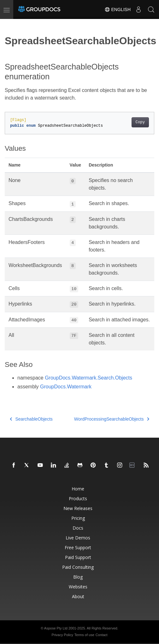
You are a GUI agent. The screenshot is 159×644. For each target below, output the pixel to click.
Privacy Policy (62, 635)
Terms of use (84, 635)
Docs (78, 528)
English (118, 9)
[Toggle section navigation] (10, 24)
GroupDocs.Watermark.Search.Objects (88, 378)
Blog (78, 577)
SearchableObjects (31, 419)
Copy (140, 122)
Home (78, 489)
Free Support (78, 547)
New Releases (78, 508)
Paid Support (78, 557)
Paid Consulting (78, 567)
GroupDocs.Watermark (66, 387)
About (78, 596)
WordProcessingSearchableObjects (112, 419)
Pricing (78, 518)
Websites (78, 587)
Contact (102, 635)
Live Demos (78, 538)
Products (78, 498)
